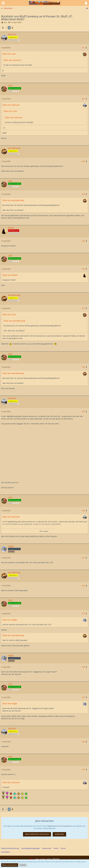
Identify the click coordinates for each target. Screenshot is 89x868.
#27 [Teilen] (83, 308)
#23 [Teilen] (83, 161)
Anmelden (59, 834)
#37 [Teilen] (83, 769)
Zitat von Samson (12, 60)
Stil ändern (6, 852)
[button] (3, 3)
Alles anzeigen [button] (44, 531)
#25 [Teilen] (83, 241)
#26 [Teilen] (83, 269)
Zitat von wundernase (13, 200)
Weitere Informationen (10, 865)
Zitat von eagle (10, 620)
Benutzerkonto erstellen (37, 834)
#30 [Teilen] (83, 510)
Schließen (23, 865)
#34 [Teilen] (83, 667)
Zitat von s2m (9, 54)
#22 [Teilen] (83, 99)
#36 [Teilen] (83, 742)
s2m (5, 22)
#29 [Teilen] (83, 411)
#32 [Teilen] (83, 586)
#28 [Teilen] (83, 367)
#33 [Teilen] (83, 613)
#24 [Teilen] (83, 194)
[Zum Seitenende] (87, 8)
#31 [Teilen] (83, 558)
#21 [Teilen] (83, 48)
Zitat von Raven (10, 275)
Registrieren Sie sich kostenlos (60, 826)
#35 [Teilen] (83, 697)
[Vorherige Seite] (3, 28)
